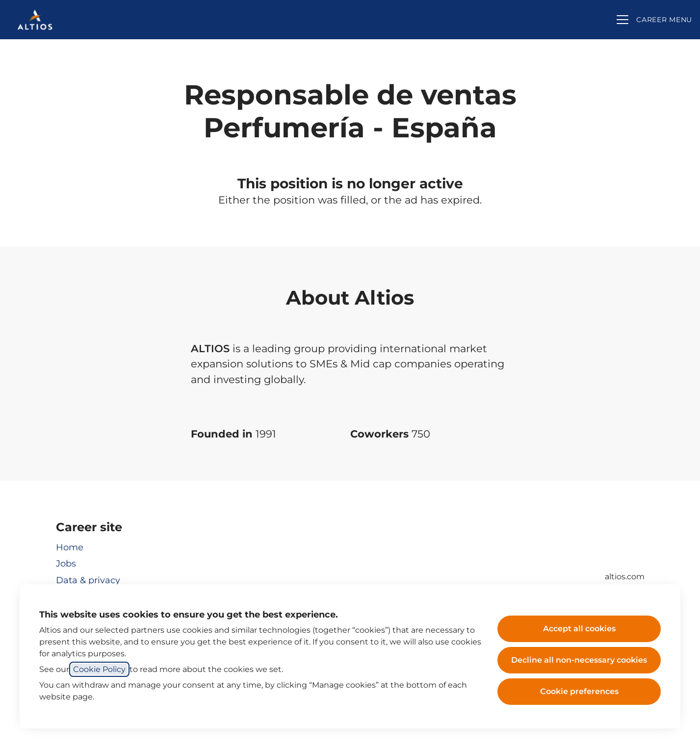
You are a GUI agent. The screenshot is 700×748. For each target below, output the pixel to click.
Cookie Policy (99, 669)
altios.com (625, 577)
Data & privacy (88, 580)
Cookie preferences (579, 691)
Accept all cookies (579, 629)
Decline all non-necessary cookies (579, 660)
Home (70, 547)
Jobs (66, 564)
